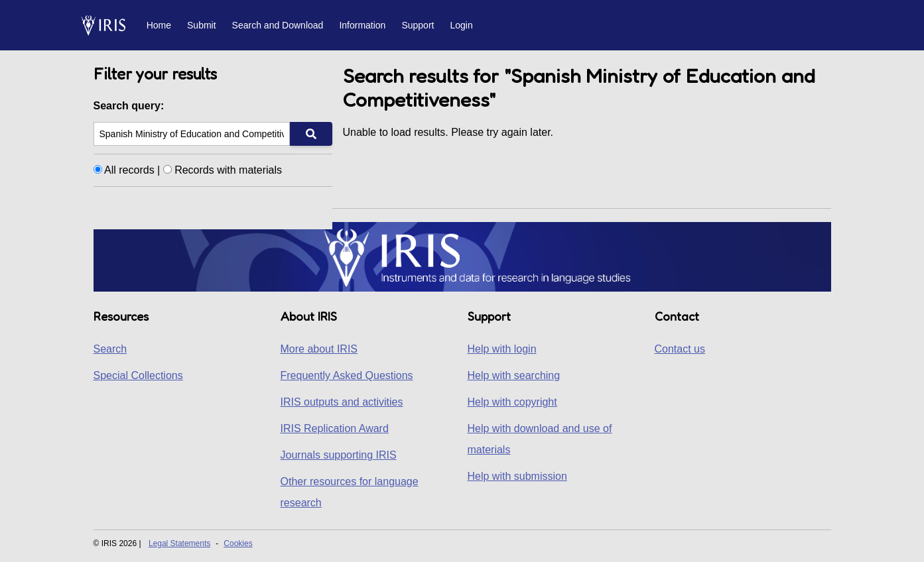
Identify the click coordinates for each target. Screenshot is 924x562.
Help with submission (517, 476)
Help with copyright (512, 402)
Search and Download (278, 25)
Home (159, 25)
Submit (202, 25)
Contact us (680, 349)
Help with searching (514, 375)
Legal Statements (179, 543)
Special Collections (138, 375)
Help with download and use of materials (540, 439)
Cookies (238, 543)
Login (461, 25)
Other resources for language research (350, 492)
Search (110, 349)
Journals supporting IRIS (339, 455)
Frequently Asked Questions (347, 375)
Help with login (502, 349)
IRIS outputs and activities (342, 402)
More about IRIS (319, 349)
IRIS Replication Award (335, 428)
